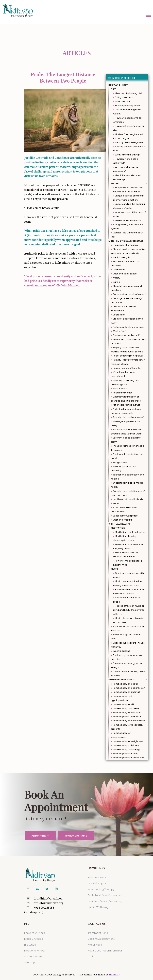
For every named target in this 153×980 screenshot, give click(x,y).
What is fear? (119, 331)
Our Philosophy (97, 883)
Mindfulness (118, 270)
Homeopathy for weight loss (127, 741)
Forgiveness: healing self (125, 335)
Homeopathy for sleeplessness (121, 735)
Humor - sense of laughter (126, 368)
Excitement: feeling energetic (128, 327)
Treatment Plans (76, 836)
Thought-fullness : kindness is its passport (128, 448)
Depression (118, 315)
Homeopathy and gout (124, 684)
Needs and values (122, 393)
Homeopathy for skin (123, 704)
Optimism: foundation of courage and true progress (126, 399)
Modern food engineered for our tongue (128, 136)
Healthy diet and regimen (128, 142)
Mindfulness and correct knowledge (127, 177)
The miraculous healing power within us (128, 674)
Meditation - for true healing (129, 532)
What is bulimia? (123, 102)
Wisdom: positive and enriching (123, 468)
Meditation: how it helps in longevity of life (128, 546)
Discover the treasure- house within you (128, 645)
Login (91, 957)
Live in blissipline (121, 651)
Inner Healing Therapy (101, 889)
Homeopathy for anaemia (126, 713)
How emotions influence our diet (129, 128)
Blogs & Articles (34, 939)
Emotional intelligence (124, 274)
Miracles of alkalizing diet (128, 93)
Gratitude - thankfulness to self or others (128, 341)
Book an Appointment (101, 939)
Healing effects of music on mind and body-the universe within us (129, 610)
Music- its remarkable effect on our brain (130, 620)
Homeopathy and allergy (125, 749)
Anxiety (115, 278)
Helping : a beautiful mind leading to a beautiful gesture (127, 349)
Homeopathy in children (125, 745)
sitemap (30, 962)
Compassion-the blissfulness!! (128, 294)
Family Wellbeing (98, 907)
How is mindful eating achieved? (126, 161)
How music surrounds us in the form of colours (129, 592)
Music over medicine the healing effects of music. (128, 583)
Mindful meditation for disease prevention (126, 555)
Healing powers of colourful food (129, 149)
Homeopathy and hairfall (125, 692)
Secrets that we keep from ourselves (126, 263)
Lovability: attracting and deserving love (125, 382)
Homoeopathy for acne (125, 754)
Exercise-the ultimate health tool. (127, 235)
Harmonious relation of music (127, 600)
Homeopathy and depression (128, 688)
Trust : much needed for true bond (127, 456)
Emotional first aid (121, 520)
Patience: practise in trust (125, 405)
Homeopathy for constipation (128, 721)
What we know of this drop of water (130, 214)
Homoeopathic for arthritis (126, 717)
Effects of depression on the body (127, 321)
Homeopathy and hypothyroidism (121, 698)
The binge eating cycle (127, 106)
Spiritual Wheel (33, 957)
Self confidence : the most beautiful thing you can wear (126, 432)
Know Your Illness (35, 933)
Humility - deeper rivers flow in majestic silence (128, 362)
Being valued (119, 462)
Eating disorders (123, 97)
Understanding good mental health (127, 485)
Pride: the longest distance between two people (126, 411)
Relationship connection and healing (127, 477)
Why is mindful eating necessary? (126, 169)
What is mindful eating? (127, 155)
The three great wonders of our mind (127, 657)
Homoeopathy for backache (127, 758)
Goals (115, 503)
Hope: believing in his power (127, 356)
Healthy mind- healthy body (127, 499)
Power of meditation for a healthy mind (128, 563)
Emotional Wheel (35, 951)
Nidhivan (115, 975)
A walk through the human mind (126, 637)
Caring (115, 282)
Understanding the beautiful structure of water (129, 206)
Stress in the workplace (124, 516)
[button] (148, 15)
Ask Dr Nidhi (95, 945)
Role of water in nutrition (127, 220)
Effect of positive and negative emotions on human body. (128, 251)
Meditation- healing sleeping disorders (125, 538)
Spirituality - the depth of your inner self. (128, 628)
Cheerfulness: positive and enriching (126, 288)
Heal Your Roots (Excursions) (105, 901)
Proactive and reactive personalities (124, 509)
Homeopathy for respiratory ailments (127, 727)
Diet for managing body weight (127, 112)
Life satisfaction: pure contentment (123, 374)
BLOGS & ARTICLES (121, 78)
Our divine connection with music (129, 575)
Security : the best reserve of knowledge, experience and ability (127, 421)
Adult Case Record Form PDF (105, 951)
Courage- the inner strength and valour (127, 300)
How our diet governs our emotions (128, 120)
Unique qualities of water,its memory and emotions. (129, 198)
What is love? (119, 388)
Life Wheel (30, 945)
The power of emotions (124, 245)
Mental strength (120, 257)
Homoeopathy (97, 878)
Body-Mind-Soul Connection (105, 895)
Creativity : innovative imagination (123, 308)
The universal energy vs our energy (127, 665)
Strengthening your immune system (127, 226)
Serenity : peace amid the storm (126, 440)
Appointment (40, 836)
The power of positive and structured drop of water (128, 190)
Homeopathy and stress (125, 708)
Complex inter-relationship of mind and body (128, 493)
